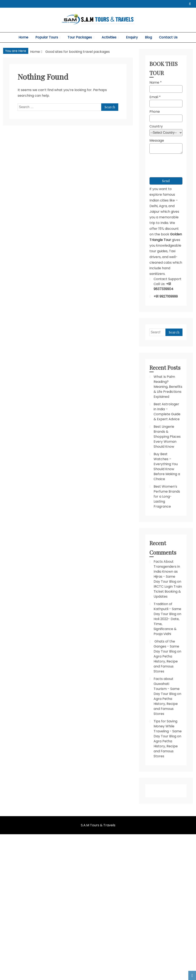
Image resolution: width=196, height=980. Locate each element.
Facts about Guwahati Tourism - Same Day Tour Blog (167, 686)
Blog (148, 37)
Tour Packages (80, 37)
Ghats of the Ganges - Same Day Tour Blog (166, 646)
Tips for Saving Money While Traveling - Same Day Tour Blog (168, 729)
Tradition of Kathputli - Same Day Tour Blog (167, 609)
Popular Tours (47, 37)
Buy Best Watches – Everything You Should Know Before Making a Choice (167, 467)
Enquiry (132, 37)
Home (23, 37)
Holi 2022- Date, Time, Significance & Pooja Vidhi (166, 626)
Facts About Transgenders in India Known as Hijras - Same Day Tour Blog (167, 572)
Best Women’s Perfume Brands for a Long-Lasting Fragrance (167, 496)
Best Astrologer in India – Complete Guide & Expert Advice (167, 412)
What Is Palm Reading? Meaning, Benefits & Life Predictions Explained (168, 387)
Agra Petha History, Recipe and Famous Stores (166, 664)
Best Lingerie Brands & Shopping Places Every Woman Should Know (167, 437)
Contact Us (168, 37)
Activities (109, 37)
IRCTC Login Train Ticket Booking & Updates (168, 591)
